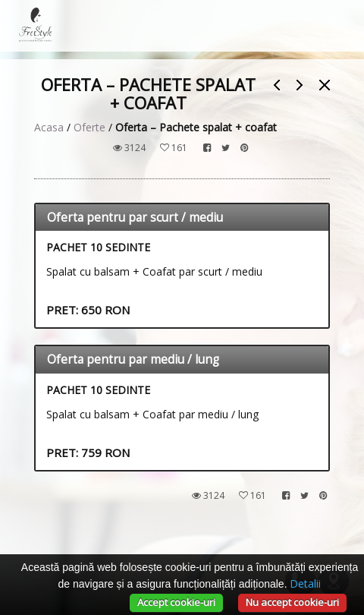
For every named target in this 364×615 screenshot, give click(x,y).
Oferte (89, 127)
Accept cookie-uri (176, 602)
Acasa (49, 127)
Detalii (305, 583)
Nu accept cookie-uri (292, 602)
